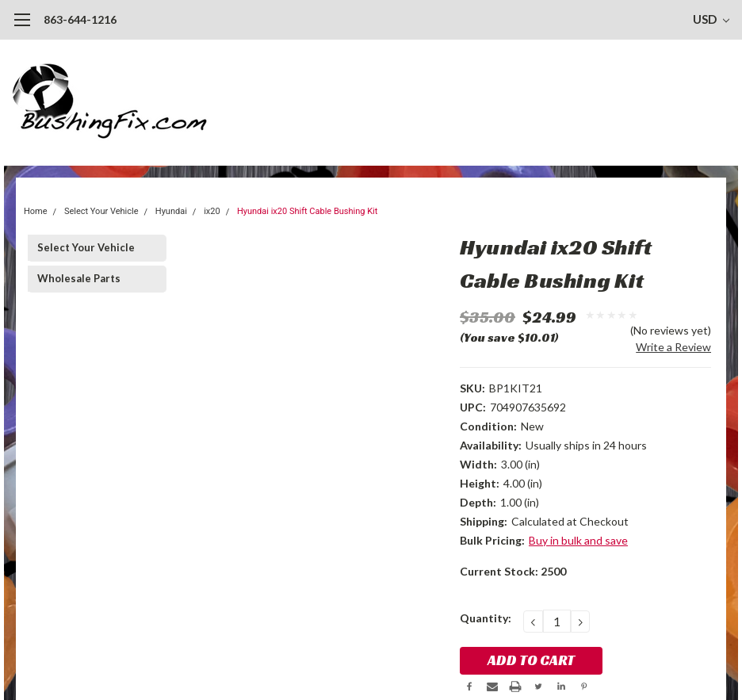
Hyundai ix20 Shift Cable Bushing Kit (307, 211)
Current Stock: (513, 571)
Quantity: (486, 618)
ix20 (212, 211)
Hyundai (171, 211)
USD (711, 19)
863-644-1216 (80, 19)
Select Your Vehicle (101, 211)
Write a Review (673, 347)
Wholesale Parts (79, 278)
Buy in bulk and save (578, 540)
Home (36, 211)
